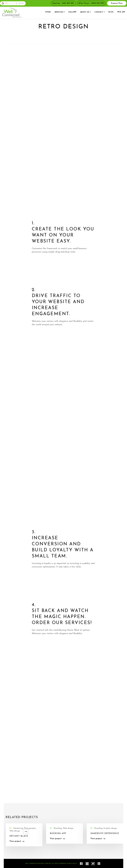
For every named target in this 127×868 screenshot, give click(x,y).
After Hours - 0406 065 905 (91, 3)
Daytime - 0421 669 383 (63, 3)
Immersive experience (105, 833)
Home (48, 12)
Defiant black (19, 836)
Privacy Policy (72, 864)
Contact (99, 12)
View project (15, 841)
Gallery (72, 12)
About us (85, 12)
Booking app (58, 833)
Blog (111, 12)
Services (59, 12)
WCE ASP (121, 12)
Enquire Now (117, 3)
